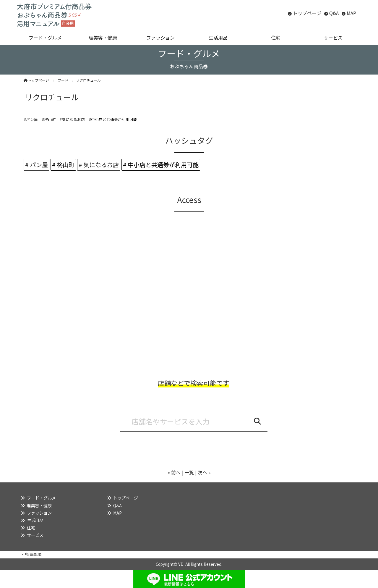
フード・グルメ (41, 498)
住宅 (31, 528)
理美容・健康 (39, 505)
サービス (35, 535)
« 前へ (174, 472)
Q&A (334, 13)
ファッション (39, 513)
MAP (351, 13)
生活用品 (35, 520)
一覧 (189, 472)
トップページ (307, 13)
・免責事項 (31, 554)
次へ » (204, 472)
